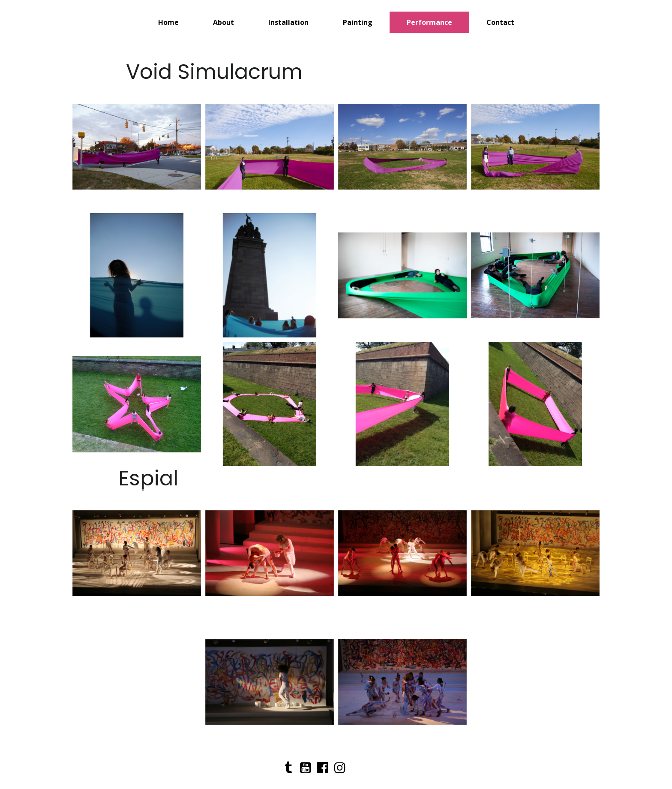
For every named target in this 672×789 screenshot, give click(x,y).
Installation (288, 22)
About (223, 22)
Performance (429, 22)
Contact (500, 22)
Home (168, 22)
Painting (358, 22)
